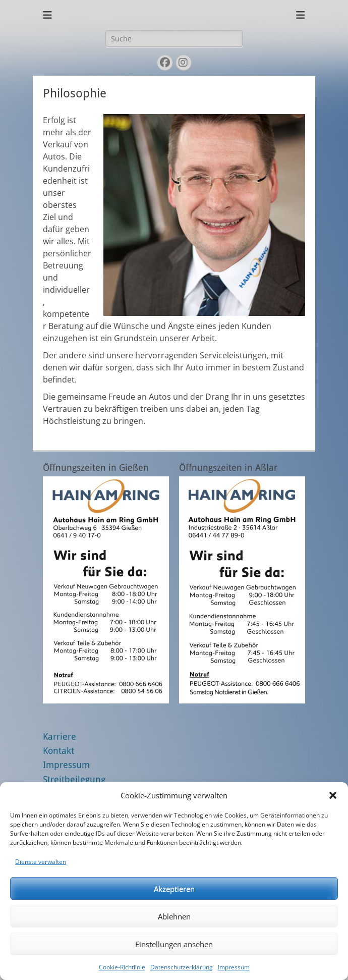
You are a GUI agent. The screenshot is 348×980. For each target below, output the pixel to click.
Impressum (234, 967)
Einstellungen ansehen (174, 944)
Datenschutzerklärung (182, 967)
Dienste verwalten (41, 862)
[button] (333, 795)
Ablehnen (174, 916)
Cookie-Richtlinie (122, 967)
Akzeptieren (174, 889)
